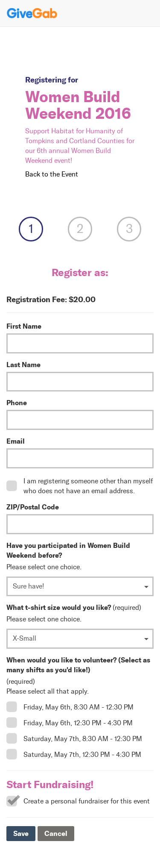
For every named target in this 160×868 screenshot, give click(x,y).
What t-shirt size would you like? (59, 607)
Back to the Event (52, 174)
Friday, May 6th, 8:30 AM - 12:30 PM (79, 707)
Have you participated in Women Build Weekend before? (68, 550)
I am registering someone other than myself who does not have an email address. (88, 486)
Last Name (23, 365)
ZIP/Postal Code (33, 507)
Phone (17, 403)
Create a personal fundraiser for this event (87, 801)
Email (16, 441)
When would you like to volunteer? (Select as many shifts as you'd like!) (78, 665)
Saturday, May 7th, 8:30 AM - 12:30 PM (83, 739)
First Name (24, 326)
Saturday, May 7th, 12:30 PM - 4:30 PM (82, 755)
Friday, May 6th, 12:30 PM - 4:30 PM (78, 723)
